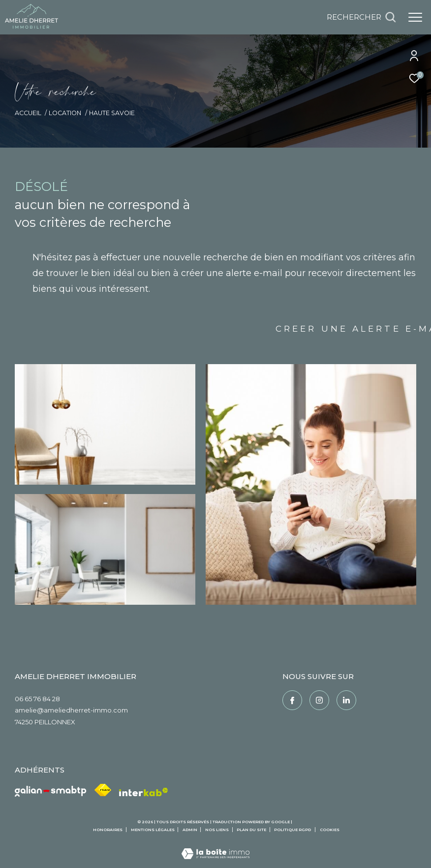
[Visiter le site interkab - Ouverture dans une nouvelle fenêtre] (144, 792)
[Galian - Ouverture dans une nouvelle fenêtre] (51, 791)
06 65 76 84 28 (37, 699)
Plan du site (252, 830)
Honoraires (108, 830)
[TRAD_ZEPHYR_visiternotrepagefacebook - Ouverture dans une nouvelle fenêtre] (292, 700)
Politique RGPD (292, 830)
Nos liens (217, 830)
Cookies (330, 830)
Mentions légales (153, 830)
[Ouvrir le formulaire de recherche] (361, 17)
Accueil (28, 113)
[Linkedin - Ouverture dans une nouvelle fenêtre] (346, 700)
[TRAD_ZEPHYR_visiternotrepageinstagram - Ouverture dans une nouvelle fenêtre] (319, 700)
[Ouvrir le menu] (415, 17)
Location (65, 113)
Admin (190, 830)
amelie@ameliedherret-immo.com (71, 710)
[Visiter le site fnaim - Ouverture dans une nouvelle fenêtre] (103, 790)
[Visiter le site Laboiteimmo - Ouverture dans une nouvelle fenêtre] (215, 847)
